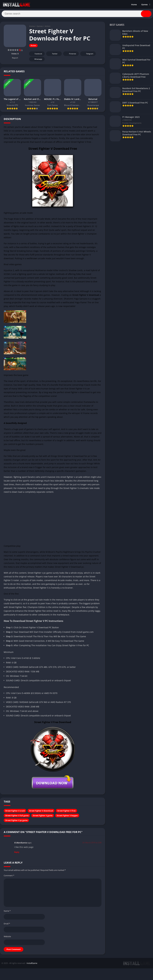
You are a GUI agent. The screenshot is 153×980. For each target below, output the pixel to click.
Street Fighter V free (66, 812)
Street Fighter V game (43, 817)
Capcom (51, 136)
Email (7, 925)
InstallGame (32, 965)
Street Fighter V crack (15, 812)
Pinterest (71, 55)
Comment (9, 877)
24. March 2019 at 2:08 (92, 844)
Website (7, 938)
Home (134, 4)
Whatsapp (37, 61)
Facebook (37, 55)
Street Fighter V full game (17, 817)
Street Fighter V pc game (16, 822)
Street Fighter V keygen (67, 817)
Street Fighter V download (41, 812)
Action (48, 28)
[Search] (76, 14)
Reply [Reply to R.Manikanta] (17, 853)
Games (144, 4)
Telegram (88, 55)
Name (7, 912)
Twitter (53, 55)
